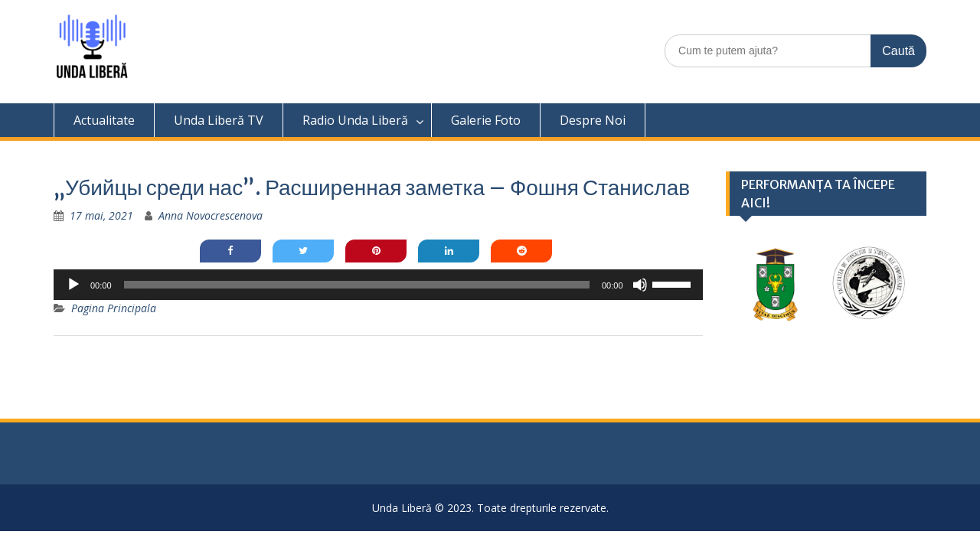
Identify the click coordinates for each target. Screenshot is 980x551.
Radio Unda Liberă (355, 120)
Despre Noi (593, 120)
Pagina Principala (114, 308)
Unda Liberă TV (219, 120)
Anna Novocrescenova (211, 215)
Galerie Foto (486, 120)
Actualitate (104, 120)
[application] (378, 285)
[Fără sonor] (640, 285)
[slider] (357, 285)
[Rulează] (73, 285)
